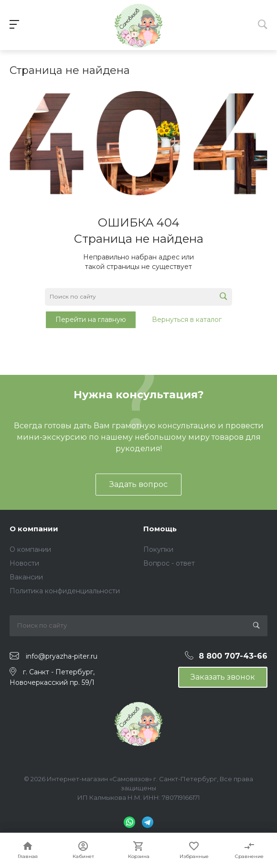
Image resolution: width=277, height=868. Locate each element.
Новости (24, 563)
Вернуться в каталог (187, 320)
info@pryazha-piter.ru (62, 656)
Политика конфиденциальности (65, 591)
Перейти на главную (91, 320)
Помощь (160, 529)
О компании (34, 529)
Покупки (158, 549)
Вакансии (26, 577)
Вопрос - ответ (169, 563)
